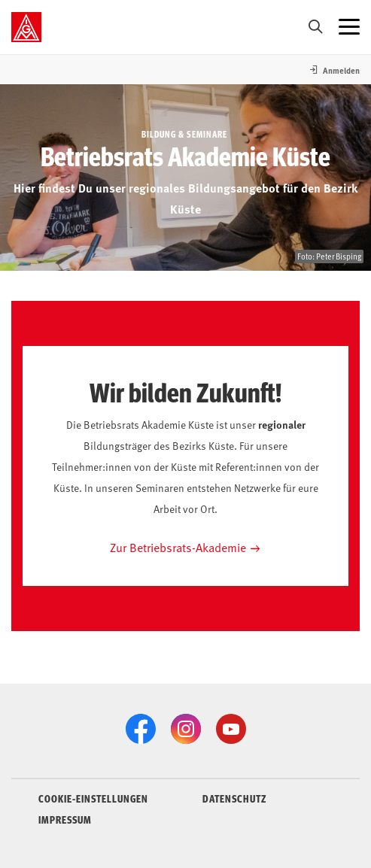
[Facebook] (141, 729)
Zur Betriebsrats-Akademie (178, 547)
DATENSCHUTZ (234, 798)
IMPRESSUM (65, 819)
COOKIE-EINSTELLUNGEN (93, 798)
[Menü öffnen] (349, 27)
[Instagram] (186, 729)
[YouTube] (231, 729)
